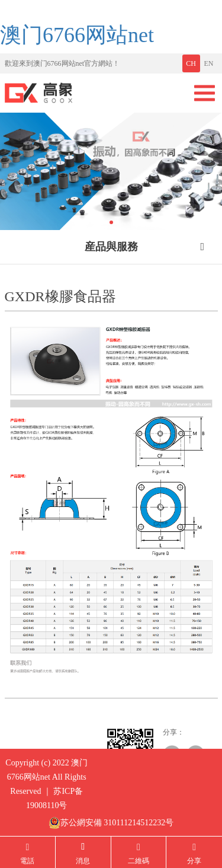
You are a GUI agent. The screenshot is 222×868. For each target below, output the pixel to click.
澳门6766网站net (77, 35)
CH (191, 63)
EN (209, 63)
